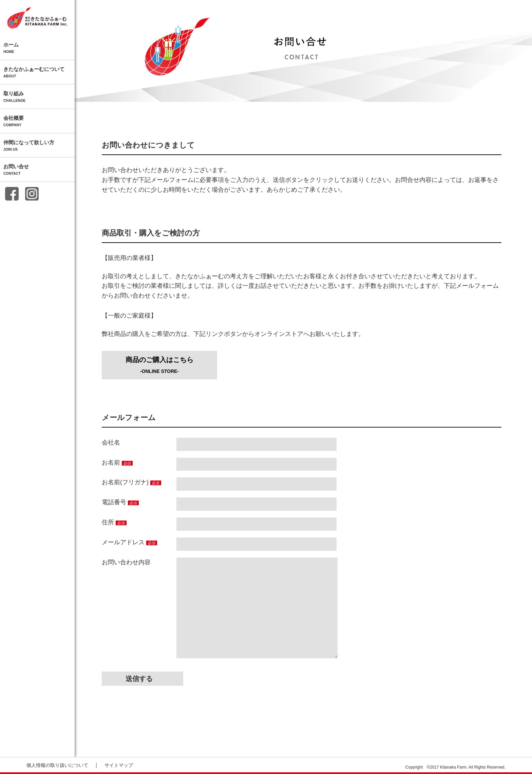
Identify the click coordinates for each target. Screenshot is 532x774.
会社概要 (37, 121)
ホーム (37, 48)
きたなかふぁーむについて (37, 73)
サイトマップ (119, 765)
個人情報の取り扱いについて (57, 765)
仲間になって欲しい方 (37, 146)
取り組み (37, 97)
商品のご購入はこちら (159, 365)
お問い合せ (37, 170)
